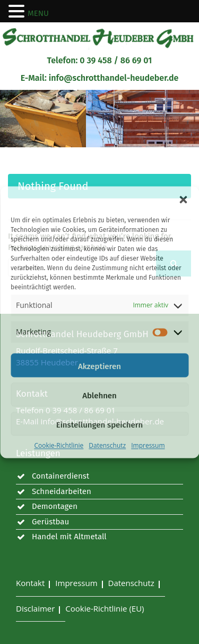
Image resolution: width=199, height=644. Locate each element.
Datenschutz (107, 445)
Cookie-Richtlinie (59, 445)
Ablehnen (99, 396)
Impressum (148, 445)
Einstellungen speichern (100, 425)
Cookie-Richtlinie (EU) (105, 608)
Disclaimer (35, 608)
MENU (38, 13)
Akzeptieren (99, 366)
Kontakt (30, 583)
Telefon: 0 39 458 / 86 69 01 (100, 60)
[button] (183, 199)
